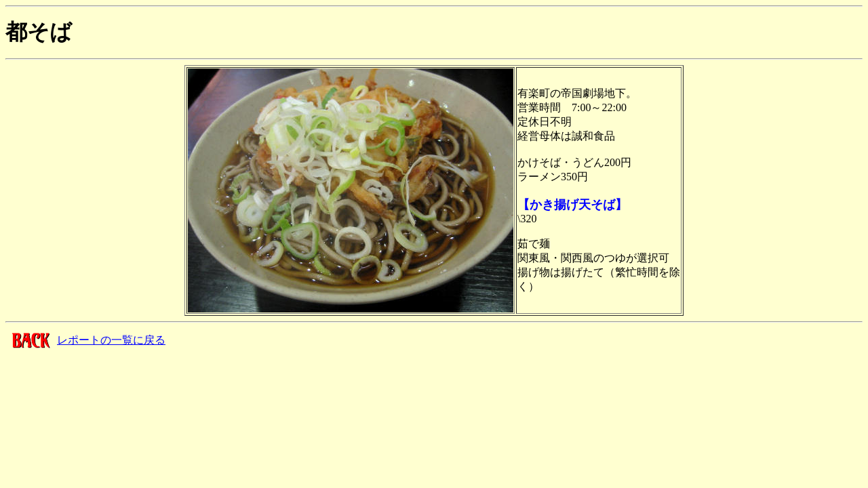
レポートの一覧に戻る (111, 340)
